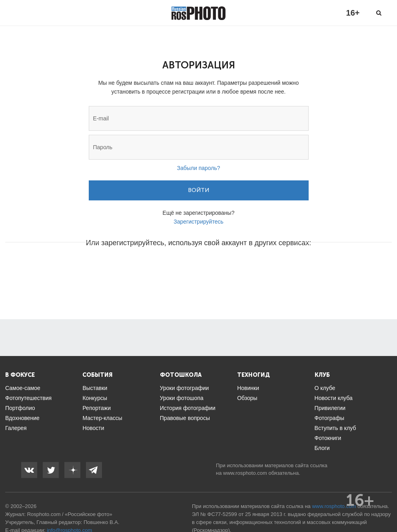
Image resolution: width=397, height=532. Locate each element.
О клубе (325, 388)
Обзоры (247, 398)
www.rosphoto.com (245, 473)
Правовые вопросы (185, 418)
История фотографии (188, 408)
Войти (198, 190)
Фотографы (329, 418)
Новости (93, 428)
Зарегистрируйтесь (198, 222)
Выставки (95, 388)
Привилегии (330, 408)
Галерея (16, 428)
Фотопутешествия (28, 398)
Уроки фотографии (185, 388)
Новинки (248, 388)
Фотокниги (328, 438)
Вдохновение (22, 418)
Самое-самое (23, 388)
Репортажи (97, 408)
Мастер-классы (102, 418)
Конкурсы (95, 398)
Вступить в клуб (335, 428)
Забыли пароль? (198, 168)
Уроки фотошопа (182, 398)
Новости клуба (334, 398)
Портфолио (20, 408)
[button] (138, 267)
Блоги (322, 448)
